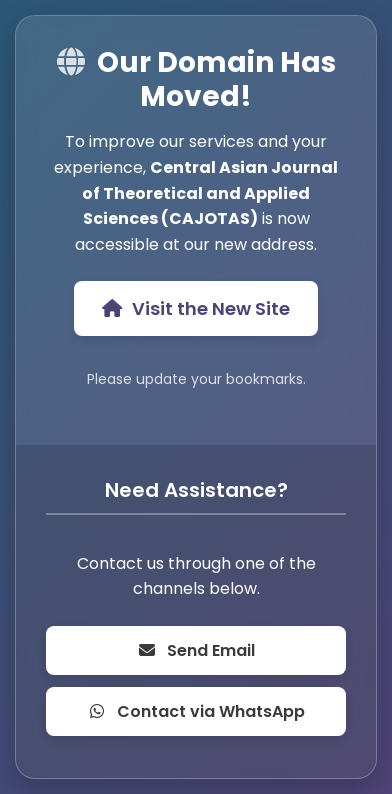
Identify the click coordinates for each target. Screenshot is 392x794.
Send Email (196, 650)
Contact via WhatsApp (196, 711)
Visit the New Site (196, 308)
